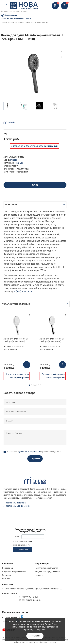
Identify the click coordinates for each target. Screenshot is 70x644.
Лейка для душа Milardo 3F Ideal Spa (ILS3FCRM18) (52, 340)
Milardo (14, 160)
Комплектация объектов (47, 568)
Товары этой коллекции (16, 304)
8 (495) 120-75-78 (23, 292)
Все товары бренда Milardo (18, 506)
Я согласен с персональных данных (34, 452)
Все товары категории (16, 503)
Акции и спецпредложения (47, 572)
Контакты (7, 579)
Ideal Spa (19, 163)
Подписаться (23, 550)
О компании (8, 568)
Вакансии (7, 575)
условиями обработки (29, 452)
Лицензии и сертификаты (14, 572)
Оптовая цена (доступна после (34, 146)
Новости (39, 575)
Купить (35, 185)
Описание (11, 205)
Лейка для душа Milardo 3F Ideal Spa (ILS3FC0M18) (16, 340)
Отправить (35, 459)
